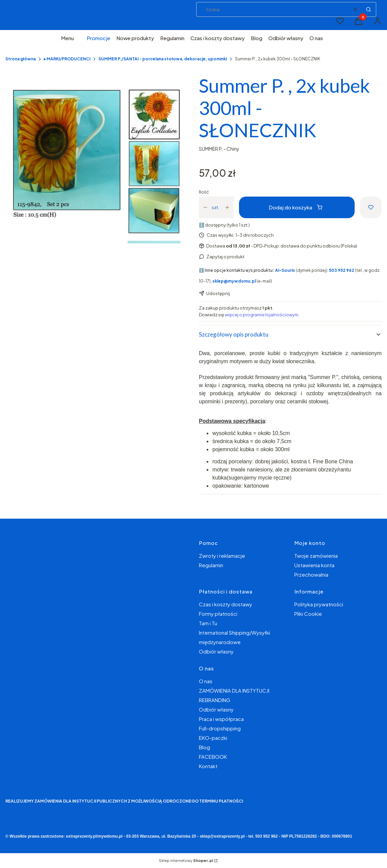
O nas (206, 681)
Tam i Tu (208, 623)
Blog (204, 747)
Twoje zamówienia (316, 556)
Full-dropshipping (220, 728)
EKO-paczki (213, 738)
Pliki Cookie (308, 614)
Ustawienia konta (314, 565)
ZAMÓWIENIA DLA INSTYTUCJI (234, 690)
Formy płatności (218, 614)
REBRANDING (215, 700)
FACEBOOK (213, 757)
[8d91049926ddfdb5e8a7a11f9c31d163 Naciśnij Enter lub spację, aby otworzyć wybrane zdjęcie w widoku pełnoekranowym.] (97, 166)
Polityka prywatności (319, 604)
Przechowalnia (311, 574)
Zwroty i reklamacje (222, 556)
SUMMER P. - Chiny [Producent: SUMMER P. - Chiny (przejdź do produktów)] (219, 149)
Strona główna (21, 59)
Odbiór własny (216, 651)
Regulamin (211, 565)
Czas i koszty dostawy (226, 604)
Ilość (204, 192)
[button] (368, 9)
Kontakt (208, 766)
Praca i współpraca (221, 719)
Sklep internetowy (186, 860)
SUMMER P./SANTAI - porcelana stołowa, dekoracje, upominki (163, 59)
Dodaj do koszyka (295, 207)
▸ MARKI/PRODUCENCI (67, 59)
